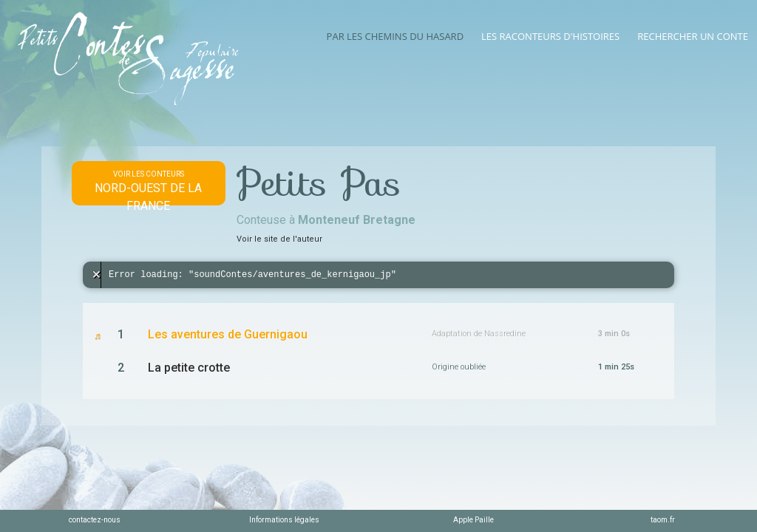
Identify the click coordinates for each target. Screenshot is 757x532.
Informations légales (284, 520)
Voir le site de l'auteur (279, 239)
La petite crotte (189, 368)
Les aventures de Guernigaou (228, 334)
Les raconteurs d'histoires (550, 36)
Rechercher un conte (693, 36)
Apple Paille (473, 520)
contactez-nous (95, 520)
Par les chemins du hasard (395, 36)
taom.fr (663, 520)
